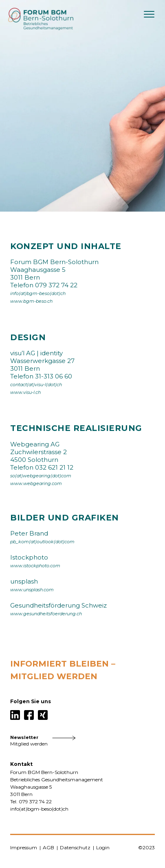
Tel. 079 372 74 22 (31, 801)
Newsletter (24, 738)
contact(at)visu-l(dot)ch (36, 385)
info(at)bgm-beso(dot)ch (38, 294)
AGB (48, 847)
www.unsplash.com (32, 590)
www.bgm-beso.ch (31, 301)
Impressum (24, 847)
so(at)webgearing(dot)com (41, 476)
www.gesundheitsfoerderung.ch (46, 614)
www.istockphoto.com (35, 566)
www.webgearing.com (36, 484)
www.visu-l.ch (25, 392)
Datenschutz (75, 847)
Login (103, 847)
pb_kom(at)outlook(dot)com (42, 542)
